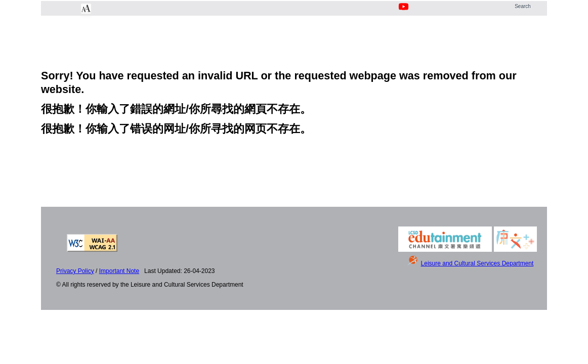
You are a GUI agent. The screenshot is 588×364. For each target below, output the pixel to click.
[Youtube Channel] (404, 12)
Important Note (119, 271)
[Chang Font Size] (86, 9)
